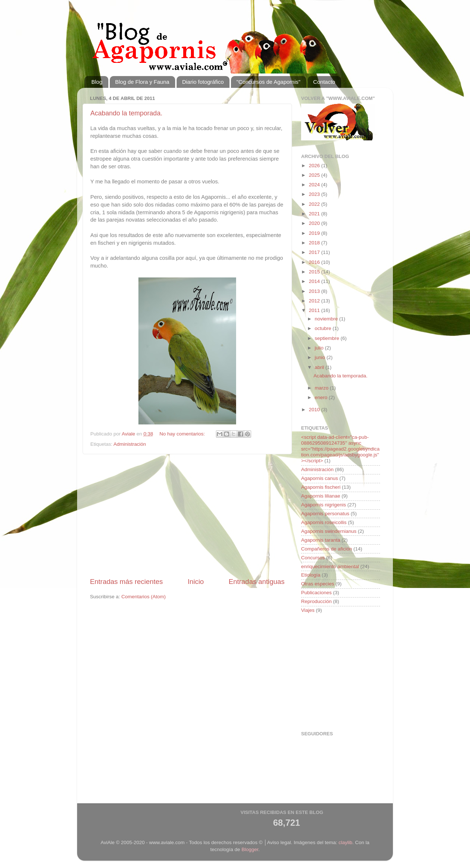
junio (321, 357)
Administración (130, 444)
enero (322, 397)
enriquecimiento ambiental (330, 566)
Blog (97, 82)
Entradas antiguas (257, 582)
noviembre (327, 319)
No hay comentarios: (183, 434)
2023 (315, 194)
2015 (315, 272)
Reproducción (316, 601)
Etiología (311, 575)
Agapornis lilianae (321, 496)
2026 (315, 166)
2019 (315, 233)
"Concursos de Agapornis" (268, 82)
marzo (322, 388)
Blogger (250, 849)
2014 (315, 281)
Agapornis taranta (321, 540)
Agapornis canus (320, 478)
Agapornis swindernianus (329, 531)
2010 (315, 410)
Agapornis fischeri (321, 487)
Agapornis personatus (325, 514)
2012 (315, 301)
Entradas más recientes (126, 582)
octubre (324, 328)
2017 (315, 252)
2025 (315, 175)
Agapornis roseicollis (324, 522)
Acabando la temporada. (126, 113)
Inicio (196, 582)
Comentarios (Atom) (144, 597)
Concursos (313, 558)
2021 (315, 214)
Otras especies (318, 584)
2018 (315, 243)
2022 (315, 204)
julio (320, 348)
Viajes (308, 610)
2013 (315, 291)
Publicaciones (316, 593)
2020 (315, 223)
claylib (346, 842)
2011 (315, 310)
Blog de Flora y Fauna (142, 82)
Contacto (324, 82)
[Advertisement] (187, 516)
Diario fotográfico (203, 82)
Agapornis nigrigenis (323, 505)
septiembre (328, 338)
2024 (315, 185)
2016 (315, 262)
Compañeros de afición (327, 549)
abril (320, 367)
